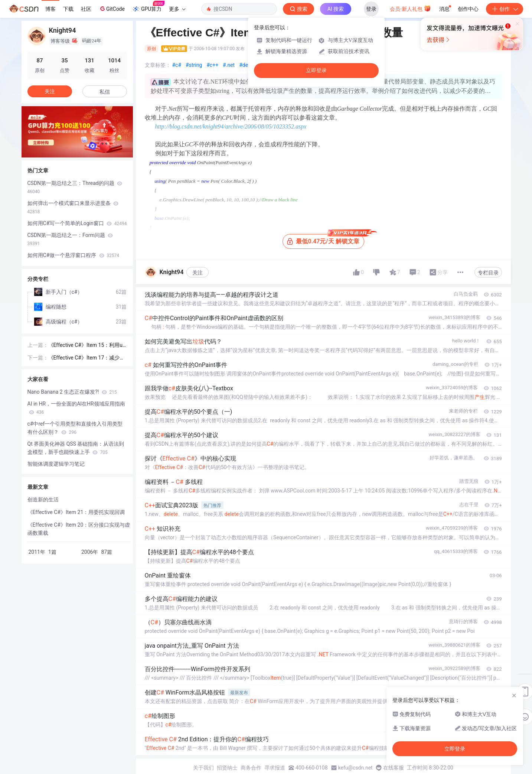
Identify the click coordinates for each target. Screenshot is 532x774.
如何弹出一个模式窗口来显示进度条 (73, 207)
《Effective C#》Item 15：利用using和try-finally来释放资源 (87, 346)
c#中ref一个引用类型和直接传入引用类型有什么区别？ (75, 428)
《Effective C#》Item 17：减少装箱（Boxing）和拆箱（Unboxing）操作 (87, 358)
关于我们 (203, 768)
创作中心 (468, 9)
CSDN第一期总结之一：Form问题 (70, 239)
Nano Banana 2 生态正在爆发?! (72, 392)
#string (194, 65)
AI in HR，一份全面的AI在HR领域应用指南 (76, 408)
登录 (371, 9)
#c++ (212, 65)
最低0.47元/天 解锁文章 (325, 239)
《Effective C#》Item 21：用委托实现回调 (76, 512)
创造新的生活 (43, 500)
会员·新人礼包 (410, 8)
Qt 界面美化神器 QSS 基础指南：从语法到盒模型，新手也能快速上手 (76, 448)
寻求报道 (275, 768)
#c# (177, 65)
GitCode (112, 9)
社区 (86, 9)
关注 (198, 273)
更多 (177, 9)
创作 (505, 9)
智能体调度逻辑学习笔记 (56, 464)
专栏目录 (488, 273)
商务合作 (251, 768)
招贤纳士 (227, 768)
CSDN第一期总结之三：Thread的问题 (75, 187)
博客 (50, 9)
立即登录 (316, 70)
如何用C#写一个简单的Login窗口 (77, 223)
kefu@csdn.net (355, 768)
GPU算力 (148, 7)
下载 (68, 9)
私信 (105, 92)
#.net (229, 65)
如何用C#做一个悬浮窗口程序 (73, 255)
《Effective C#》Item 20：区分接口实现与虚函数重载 (79, 529)
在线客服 (394, 768)
